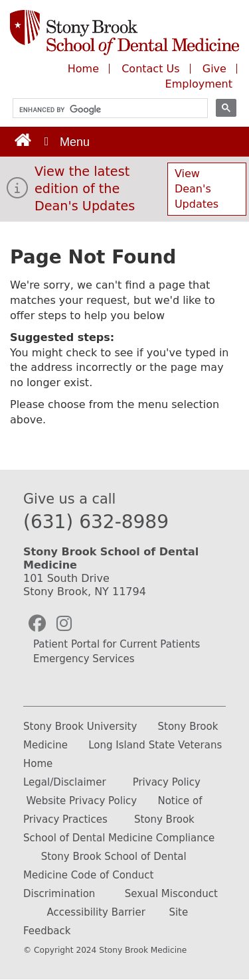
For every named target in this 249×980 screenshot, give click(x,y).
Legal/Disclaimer (65, 782)
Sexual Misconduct (171, 894)
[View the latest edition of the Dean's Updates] (17, 192)
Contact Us (150, 69)
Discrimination (59, 894)
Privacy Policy (167, 782)
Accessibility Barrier (96, 912)
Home (83, 69)
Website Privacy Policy (81, 801)
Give (216, 69)
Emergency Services (84, 659)
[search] (104, 110)
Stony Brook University (80, 727)
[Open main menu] (66, 142)
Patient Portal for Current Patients (117, 644)
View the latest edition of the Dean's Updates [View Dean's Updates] (85, 189)
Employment (199, 84)
